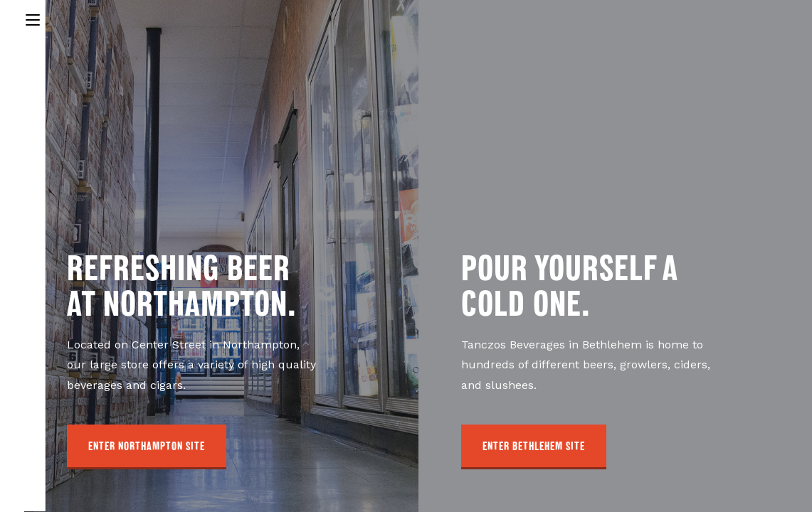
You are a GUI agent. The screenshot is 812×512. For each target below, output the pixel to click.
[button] (147, 447)
